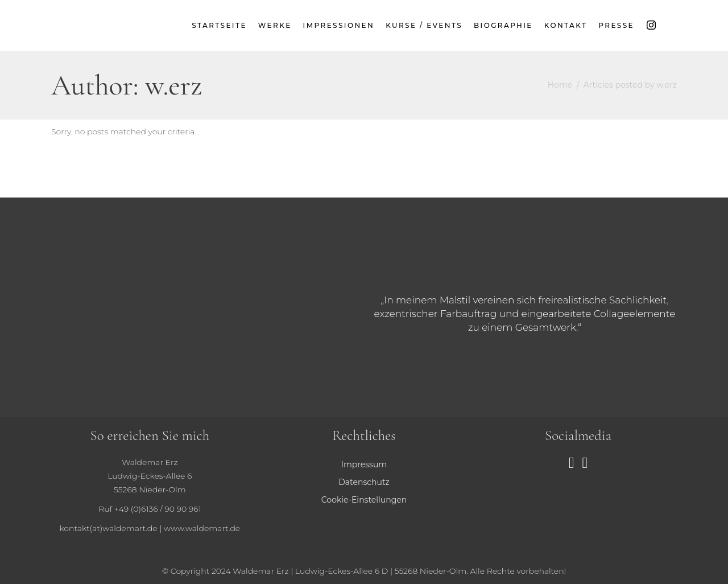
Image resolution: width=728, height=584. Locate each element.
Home (560, 85)
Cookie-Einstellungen (364, 500)
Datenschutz (364, 482)
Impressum (364, 464)
